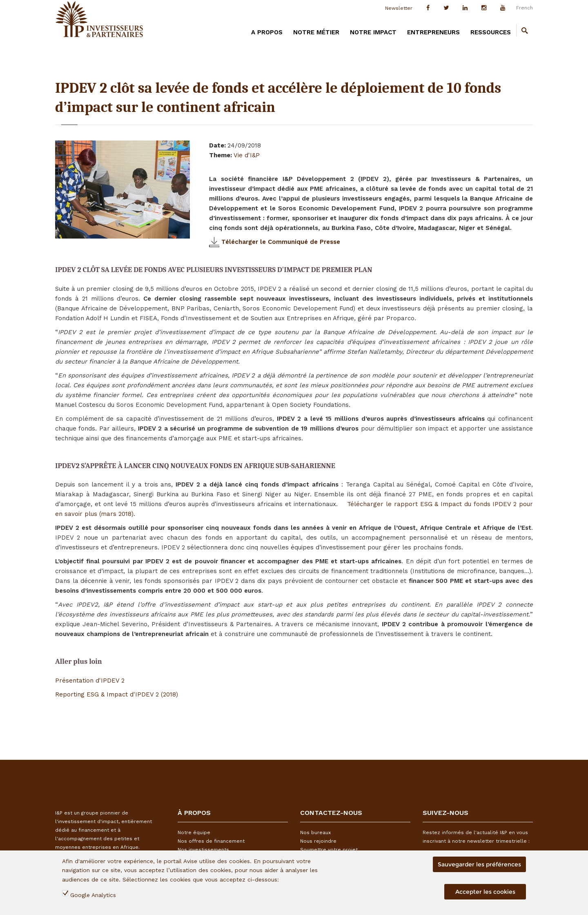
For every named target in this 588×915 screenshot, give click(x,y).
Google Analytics (93, 895)
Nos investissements (203, 850)
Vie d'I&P (247, 155)
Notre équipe (194, 832)
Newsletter (399, 8)
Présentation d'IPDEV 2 (90, 681)
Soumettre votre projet (329, 850)
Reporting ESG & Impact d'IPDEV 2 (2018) (117, 694)
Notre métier (316, 32)
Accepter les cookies (485, 892)
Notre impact (373, 32)
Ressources (491, 32)
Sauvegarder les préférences (479, 864)
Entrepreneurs (433, 32)
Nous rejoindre (318, 841)
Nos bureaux (315, 832)
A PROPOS (267, 32)
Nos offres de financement (211, 841)
